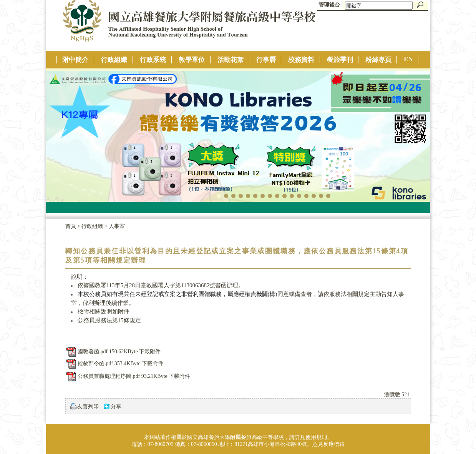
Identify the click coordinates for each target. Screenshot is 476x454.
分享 (116, 407)
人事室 (117, 226)
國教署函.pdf (93, 352)
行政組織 (93, 226)
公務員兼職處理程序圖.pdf (109, 376)
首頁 (71, 226)
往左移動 (64, 135)
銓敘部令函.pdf (95, 363)
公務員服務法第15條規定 (109, 320)
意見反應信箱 (328, 444)
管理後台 (329, 5)
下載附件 (150, 352)
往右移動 (413, 135)
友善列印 (88, 407)
